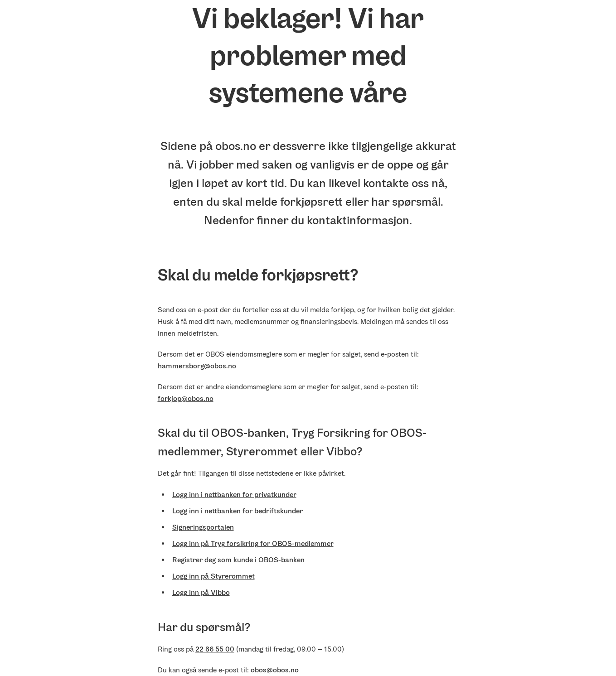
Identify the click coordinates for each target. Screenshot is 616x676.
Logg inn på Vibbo (201, 592)
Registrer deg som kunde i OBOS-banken (238, 560)
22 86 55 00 (215, 649)
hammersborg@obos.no (197, 366)
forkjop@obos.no (186, 398)
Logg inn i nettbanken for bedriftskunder (238, 511)
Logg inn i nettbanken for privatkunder (234, 495)
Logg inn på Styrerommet (213, 576)
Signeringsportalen (203, 527)
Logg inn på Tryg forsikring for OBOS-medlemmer (253, 543)
